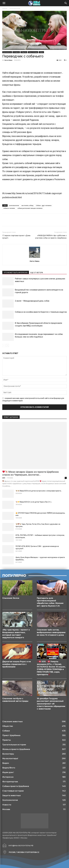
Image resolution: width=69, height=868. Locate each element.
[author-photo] (35, 258)
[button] (4, 3)
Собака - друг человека (44, 205)
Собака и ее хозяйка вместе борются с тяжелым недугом (41, 312)
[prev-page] (4, 345)
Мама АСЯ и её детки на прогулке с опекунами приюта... (39, 491)
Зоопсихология (15, 8)
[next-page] (7, 345)
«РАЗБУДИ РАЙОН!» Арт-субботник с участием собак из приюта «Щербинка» (51, 237)
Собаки (41, 52)
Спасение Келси (11, 598)
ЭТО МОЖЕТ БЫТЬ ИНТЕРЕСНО (16, 273)
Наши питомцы (33, 52)
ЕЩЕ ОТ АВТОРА (37, 273)
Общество (24, 52)
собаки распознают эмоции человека (30, 208)
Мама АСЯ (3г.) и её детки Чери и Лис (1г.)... (34, 502)
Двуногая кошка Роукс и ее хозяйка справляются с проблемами (17, 664)
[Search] (66, 3)
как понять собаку (27, 205)
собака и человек (9, 208)
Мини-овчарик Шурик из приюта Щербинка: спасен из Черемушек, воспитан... (31, 473)
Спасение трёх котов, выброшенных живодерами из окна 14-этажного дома (51, 632)
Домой (5, 8)
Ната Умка (8, 60)
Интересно (16, 52)
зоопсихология (14, 205)
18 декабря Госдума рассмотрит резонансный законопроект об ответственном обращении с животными (51, 704)
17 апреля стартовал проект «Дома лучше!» (16, 237)
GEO (4, 478)
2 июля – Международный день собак (32, 301)
